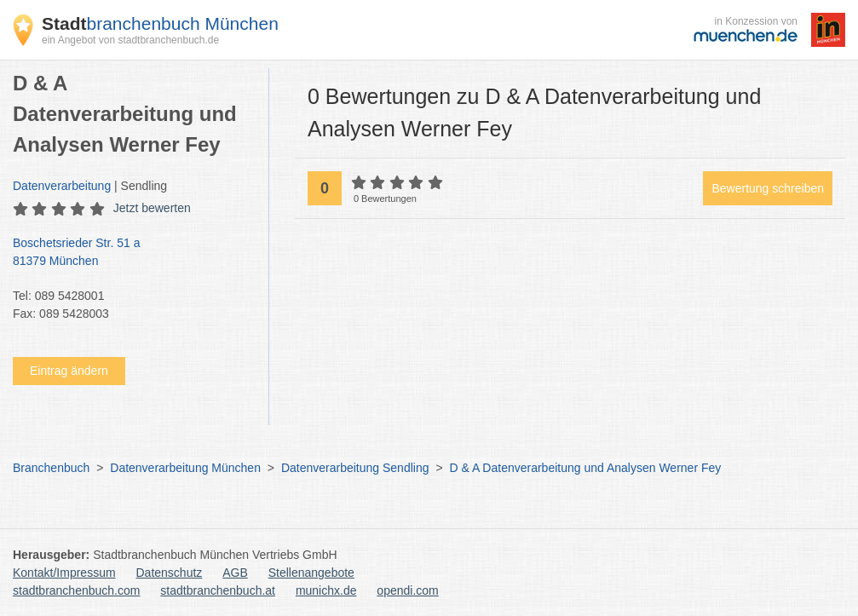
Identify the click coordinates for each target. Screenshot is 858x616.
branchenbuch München (160, 23)
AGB (235, 573)
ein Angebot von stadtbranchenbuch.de (130, 40)
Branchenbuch (51, 468)
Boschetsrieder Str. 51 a (132, 253)
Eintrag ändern (69, 371)
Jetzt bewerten (152, 208)
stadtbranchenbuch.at (218, 590)
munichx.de (326, 590)
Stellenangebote (311, 573)
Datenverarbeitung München (185, 468)
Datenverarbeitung (62, 186)
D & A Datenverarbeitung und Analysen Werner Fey (585, 468)
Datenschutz (170, 573)
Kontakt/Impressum (64, 573)
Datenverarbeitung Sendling (355, 468)
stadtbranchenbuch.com (76, 590)
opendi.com (407, 590)
